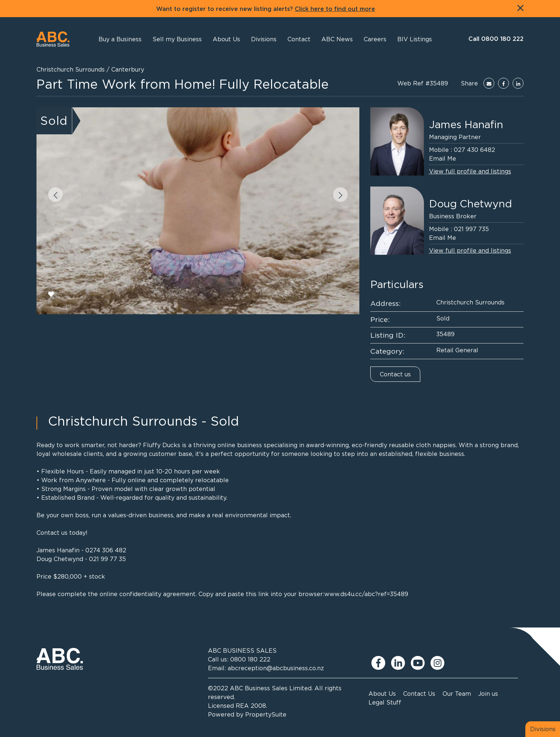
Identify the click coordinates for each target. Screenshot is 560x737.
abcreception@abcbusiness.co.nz (276, 668)
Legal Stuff (385, 702)
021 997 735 (471, 229)
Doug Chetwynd (470, 204)
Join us (488, 694)
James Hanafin (466, 124)
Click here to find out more (335, 9)
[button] (226, 39)
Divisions (543, 729)
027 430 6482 (474, 150)
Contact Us (419, 694)
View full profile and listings (470, 171)
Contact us (395, 374)
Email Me (443, 158)
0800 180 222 (250, 659)
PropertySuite (266, 714)
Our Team (457, 694)
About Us (382, 694)
